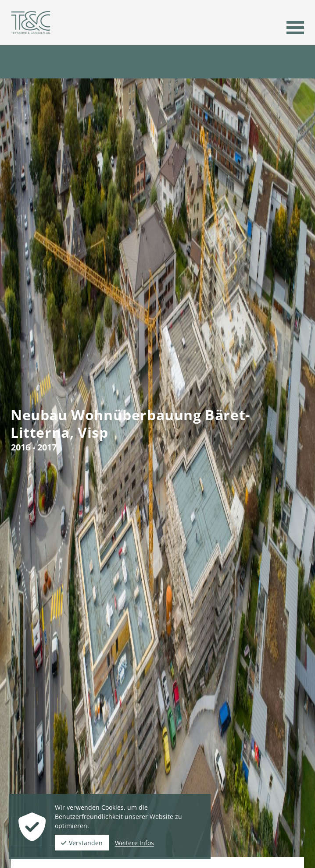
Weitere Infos (134, 843)
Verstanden (82, 843)
